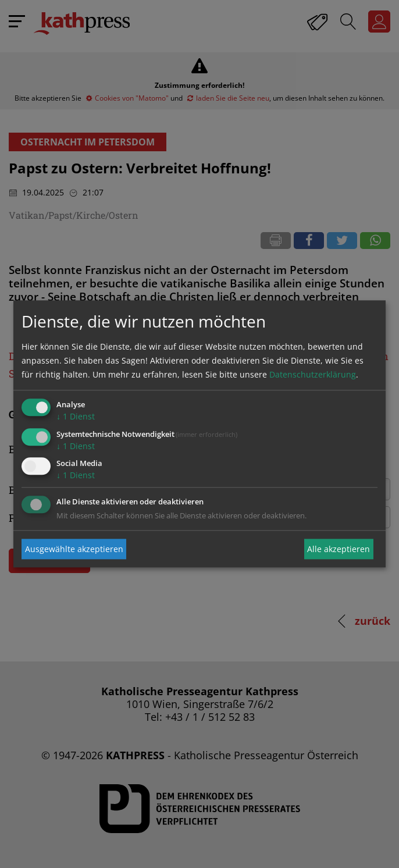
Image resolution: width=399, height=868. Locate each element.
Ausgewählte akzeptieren (74, 549)
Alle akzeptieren (339, 549)
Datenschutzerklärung (313, 374)
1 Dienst (76, 416)
